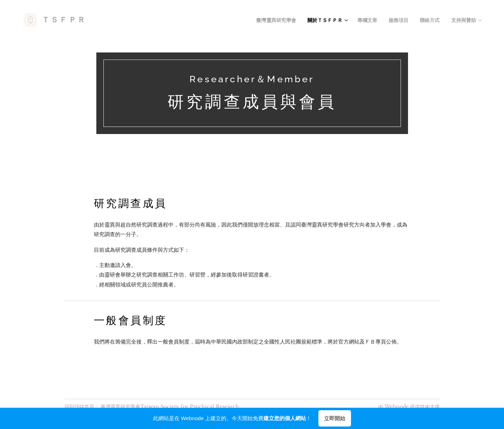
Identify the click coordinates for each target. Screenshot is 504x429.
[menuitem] (292, 20)
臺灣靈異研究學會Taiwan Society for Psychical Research (170, 407)
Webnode (397, 407)
